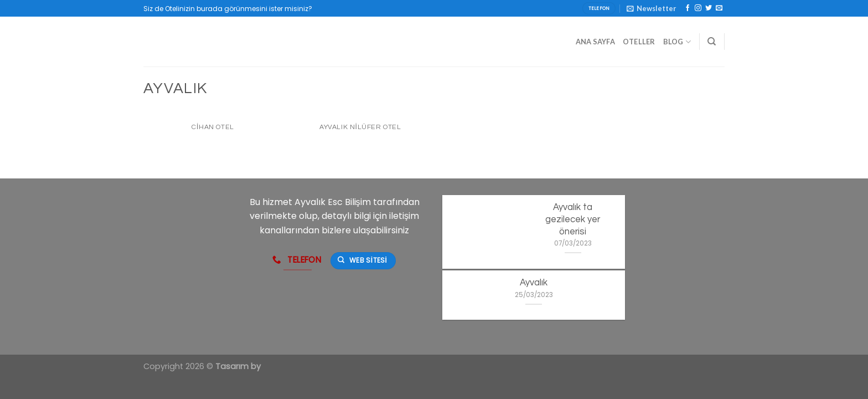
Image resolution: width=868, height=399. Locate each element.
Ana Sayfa (595, 42)
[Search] (712, 42)
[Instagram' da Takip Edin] (698, 8)
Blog (677, 42)
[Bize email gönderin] (719, 8)
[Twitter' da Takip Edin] (709, 8)
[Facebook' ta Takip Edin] (688, 8)
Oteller (639, 42)
